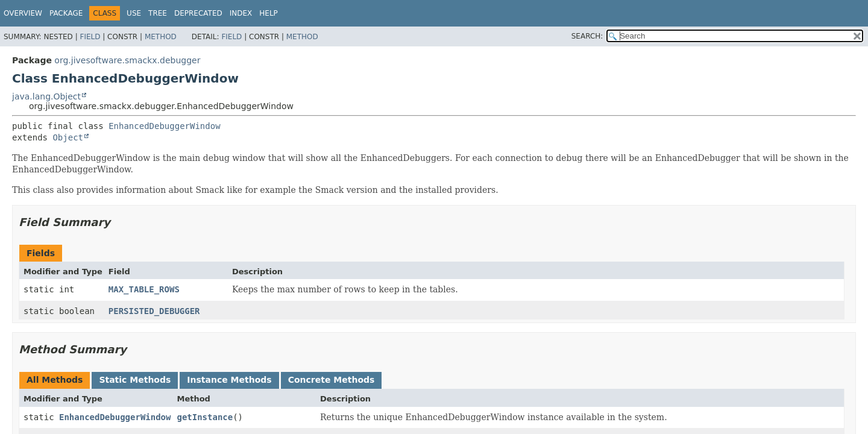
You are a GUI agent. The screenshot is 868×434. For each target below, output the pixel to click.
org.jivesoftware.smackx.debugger (127, 60)
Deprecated (198, 13)
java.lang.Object (46, 96)
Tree (158, 13)
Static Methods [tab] (135, 380)
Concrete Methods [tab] (332, 380)
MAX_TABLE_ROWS (144, 289)
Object (68, 137)
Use (134, 13)
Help (269, 13)
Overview (23, 13)
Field (90, 37)
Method (161, 37)
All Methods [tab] (55, 380)
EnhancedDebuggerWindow (164, 126)
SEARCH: (587, 36)
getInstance (205, 417)
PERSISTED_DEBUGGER (154, 311)
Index (241, 13)
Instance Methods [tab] (229, 380)
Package (66, 13)
